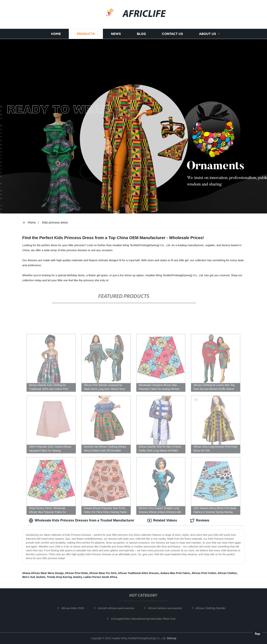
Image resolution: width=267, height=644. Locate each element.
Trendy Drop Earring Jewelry (65, 577)
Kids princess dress (55, 222)
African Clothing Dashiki (213, 608)
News (116, 34)
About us (207, 34)
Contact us (172, 34)
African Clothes (227, 573)
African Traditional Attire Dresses (138, 573)
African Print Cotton (204, 573)
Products (86, 34)
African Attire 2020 (75, 608)
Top (257, 634)
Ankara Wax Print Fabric (175, 573)
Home (56, 34)
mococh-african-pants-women (118, 608)
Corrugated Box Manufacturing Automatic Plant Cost (145, 619)
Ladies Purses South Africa (100, 577)
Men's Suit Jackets (34, 577)
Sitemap (171, 638)
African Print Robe (76, 573)
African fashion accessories (167, 608)
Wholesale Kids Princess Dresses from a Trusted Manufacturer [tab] (81, 521)
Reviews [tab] (200, 521)
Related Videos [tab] (162, 521)
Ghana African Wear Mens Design (43, 573)
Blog (141, 34)
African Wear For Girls (103, 573)
